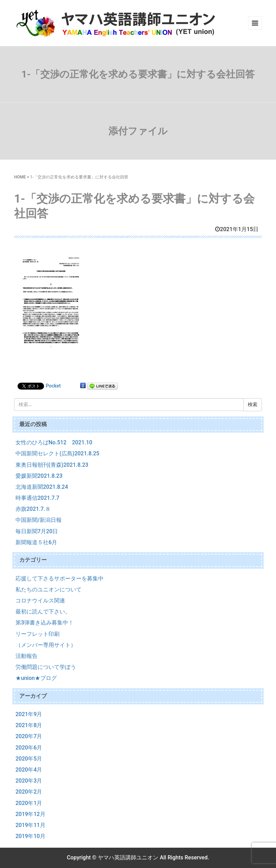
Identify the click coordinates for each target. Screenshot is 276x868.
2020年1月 (29, 803)
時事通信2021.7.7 (37, 498)
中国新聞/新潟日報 (39, 520)
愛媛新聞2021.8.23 (39, 476)
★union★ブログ (36, 678)
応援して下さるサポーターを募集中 (60, 578)
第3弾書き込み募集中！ (45, 623)
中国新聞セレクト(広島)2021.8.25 (57, 453)
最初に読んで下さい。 (43, 612)
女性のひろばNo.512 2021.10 (54, 442)
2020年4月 (29, 770)
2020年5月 (29, 759)
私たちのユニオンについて (49, 590)
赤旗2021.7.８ (33, 509)
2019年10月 (30, 836)
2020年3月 (29, 781)
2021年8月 (29, 725)
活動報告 (26, 656)
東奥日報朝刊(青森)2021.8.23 (52, 465)
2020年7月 (29, 736)
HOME (20, 177)
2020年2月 (29, 792)
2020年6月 (29, 748)
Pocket (53, 386)
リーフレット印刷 (38, 634)
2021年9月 (29, 714)
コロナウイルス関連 (40, 601)
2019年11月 (30, 825)
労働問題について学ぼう (46, 667)
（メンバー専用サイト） (46, 645)
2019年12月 (30, 814)
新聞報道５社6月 (36, 542)
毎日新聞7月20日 (37, 531)
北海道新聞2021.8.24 (42, 487)
